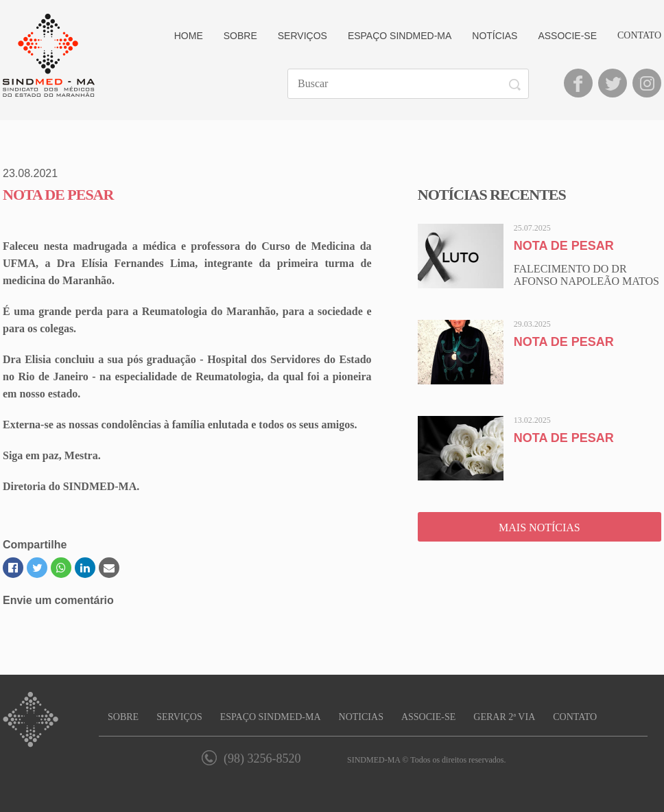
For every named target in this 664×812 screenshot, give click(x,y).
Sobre (240, 36)
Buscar (517, 85)
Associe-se (567, 36)
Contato (639, 36)
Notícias (495, 36)
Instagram (647, 83)
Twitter (613, 83)
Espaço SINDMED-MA (271, 717)
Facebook (578, 83)
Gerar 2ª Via (504, 717)
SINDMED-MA (49, 56)
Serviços (303, 36)
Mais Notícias (539, 527)
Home (189, 36)
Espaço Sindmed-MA (400, 36)
